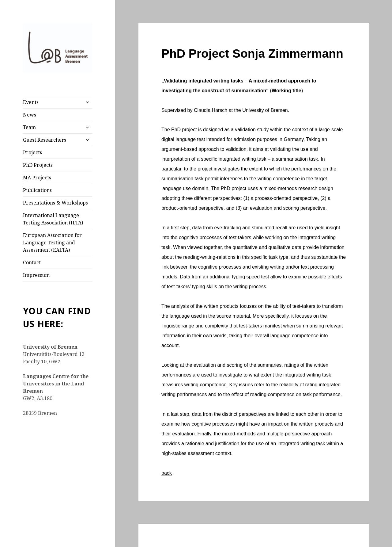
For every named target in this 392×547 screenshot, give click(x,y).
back (167, 473)
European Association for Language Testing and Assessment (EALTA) (52, 243)
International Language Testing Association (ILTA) (53, 219)
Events (31, 102)
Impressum (36, 275)
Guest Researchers (45, 140)
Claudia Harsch (211, 110)
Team (29, 127)
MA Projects (37, 178)
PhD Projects (38, 165)
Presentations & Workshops (55, 203)
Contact (32, 262)
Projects (32, 152)
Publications (37, 190)
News (30, 115)
